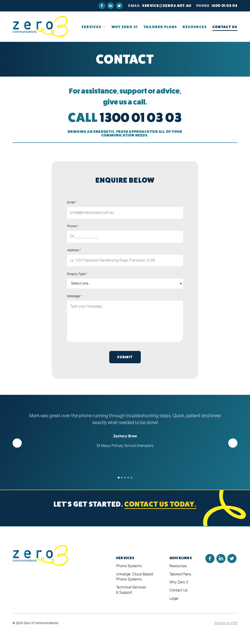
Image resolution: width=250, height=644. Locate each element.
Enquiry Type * (77, 274)
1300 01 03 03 (225, 6)
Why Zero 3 (179, 582)
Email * (72, 203)
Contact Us (225, 27)
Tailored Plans (180, 574)
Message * (75, 296)
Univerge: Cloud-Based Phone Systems (135, 577)
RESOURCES (195, 27)
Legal (174, 599)
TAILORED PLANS (160, 27)
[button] (94, 27)
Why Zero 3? (125, 27)
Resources (178, 566)
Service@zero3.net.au (167, 6)
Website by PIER (226, 623)
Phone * (73, 226)
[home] (40, 27)
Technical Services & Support (131, 590)
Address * (74, 250)
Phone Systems (129, 566)
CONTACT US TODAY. (160, 504)
